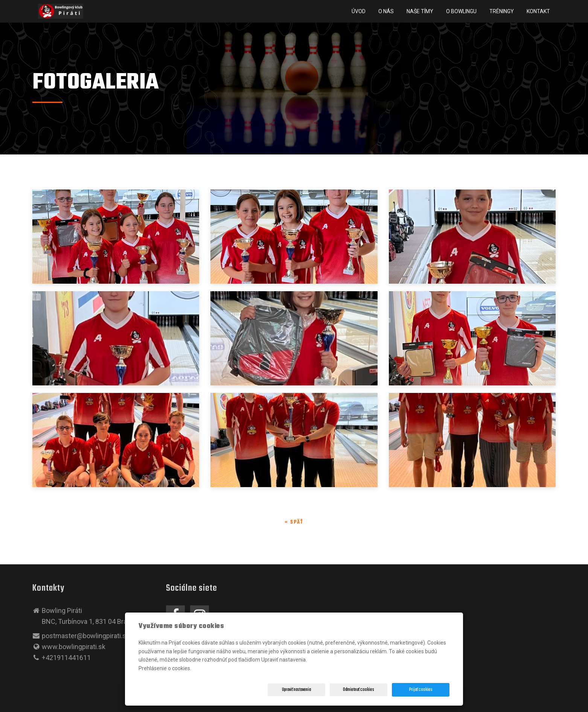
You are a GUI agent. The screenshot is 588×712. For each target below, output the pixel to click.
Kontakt (538, 11)
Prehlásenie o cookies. (165, 668)
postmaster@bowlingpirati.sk (86, 636)
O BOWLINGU (461, 11)
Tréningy (502, 11)
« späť (294, 522)
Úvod (359, 11)
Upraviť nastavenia (296, 690)
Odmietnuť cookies (359, 690)
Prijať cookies (421, 690)
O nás (386, 11)
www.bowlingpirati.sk (74, 647)
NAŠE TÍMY (420, 11)
